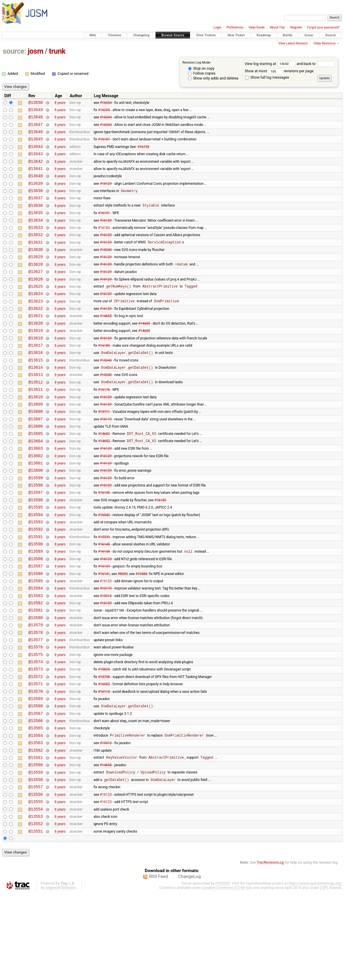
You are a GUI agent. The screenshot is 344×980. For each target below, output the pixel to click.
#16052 (104, 753)
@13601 (36, 506)
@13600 (36, 515)
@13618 (36, 367)
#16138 (104, 605)
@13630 (36, 268)
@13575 (36, 720)
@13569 (36, 770)
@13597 (36, 539)
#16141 (104, 630)
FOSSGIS (223, 970)
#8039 (123, 630)
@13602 (36, 498)
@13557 (36, 868)
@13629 (36, 276)
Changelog (141, 35)
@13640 (36, 185)
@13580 (36, 679)
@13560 (36, 844)
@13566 (36, 794)
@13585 (36, 638)
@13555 (36, 885)
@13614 (36, 399)
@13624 (36, 317)
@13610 (36, 432)
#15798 (104, 745)
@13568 (36, 778)
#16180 (104, 375)
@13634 (36, 235)
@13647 (36, 128)
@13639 (36, 194)
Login (217, 27)
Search (330, 35)
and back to (316, 64)
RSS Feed (158, 963)
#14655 (106, 342)
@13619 (36, 358)
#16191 (104, 227)
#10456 (141, 630)
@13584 (36, 646)
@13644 (36, 152)
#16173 (106, 457)
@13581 (36, 671)
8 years (60, 103)
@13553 (36, 902)
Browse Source (173, 35)
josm (35, 51)
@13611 (36, 424)
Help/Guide (257, 27)
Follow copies (202, 73)
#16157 (104, 144)
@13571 (36, 753)
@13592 (36, 580)
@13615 (36, 391)
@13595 (36, 556)
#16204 (106, 103)
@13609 (36, 441)
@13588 (36, 613)
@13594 (36, 564)
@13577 (36, 704)
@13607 (36, 457)
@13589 (36, 605)
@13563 (36, 819)
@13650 (36, 103)
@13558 (36, 860)
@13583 (36, 655)
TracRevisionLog (270, 949)
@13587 (36, 622)
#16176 (104, 424)
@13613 (36, 407)
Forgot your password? (323, 27)
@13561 (36, 836)
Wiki (93, 35)
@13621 (36, 342)
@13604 (36, 482)
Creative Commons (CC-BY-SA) (227, 975)
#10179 (106, 646)
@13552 (36, 910)
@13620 (36, 350)
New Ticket (236, 35)
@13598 (36, 531)
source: (15, 51)
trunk (57, 51)
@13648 (36, 119)
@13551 (36, 918)
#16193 (143, 152)
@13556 (36, 877)
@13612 (36, 416)
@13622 (36, 333)
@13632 (36, 251)
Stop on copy (201, 68)
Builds (288, 35)
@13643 (36, 161)
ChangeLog (189, 963)
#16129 (106, 194)
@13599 (36, 523)
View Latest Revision (293, 43)
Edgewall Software (61, 975)
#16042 (104, 564)
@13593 (36, 572)
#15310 (106, 819)
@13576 (36, 712)
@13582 (36, 663)
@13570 (36, 762)
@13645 (36, 144)
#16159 (160, 547)
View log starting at (271, 64)
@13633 (36, 243)
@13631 (36, 260)
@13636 (36, 218)
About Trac (278, 27)
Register (296, 27)
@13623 (36, 325)
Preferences (235, 27)
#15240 (106, 268)
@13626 (36, 301)
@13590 (36, 597)
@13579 (36, 687)
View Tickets (206, 35)
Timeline (114, 35)
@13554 (36, 893)
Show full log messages (267, 77)
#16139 (104, 622)
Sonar (309, 35)
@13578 (36, 696)
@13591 (36, 589)
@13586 (36, 630)
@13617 (36, 375)
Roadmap (264, 35)
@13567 (36, 786)
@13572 (36, 745)
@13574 (36, 729)
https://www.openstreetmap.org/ (315, 970)
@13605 (36, 473)
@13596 (36, 548)
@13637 (36, 210)
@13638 (36, 202)
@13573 (36, 737)
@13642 (36, 169)
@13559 (36, 852)
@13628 (36, 284)
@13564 (36, 811)
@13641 (36, 177)
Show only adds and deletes (213, 78)
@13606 (36, 465)
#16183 (104, 243)
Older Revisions (325, 43)
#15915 (106, 654)
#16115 (104, 762)
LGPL (324, 975)
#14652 (104, 474)
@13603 (36, 490)
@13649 (36, 111)
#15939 (104, 589)
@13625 (36, 309)
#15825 (104, 737)
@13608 (36, 449)
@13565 (36, 803)
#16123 (106, 638)
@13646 (36, 136)
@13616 (36, 383)
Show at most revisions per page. (279, 71)
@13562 (36, 828)
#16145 (104, 539)
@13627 (36, 292)
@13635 (36, 226)
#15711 (104, 449)
